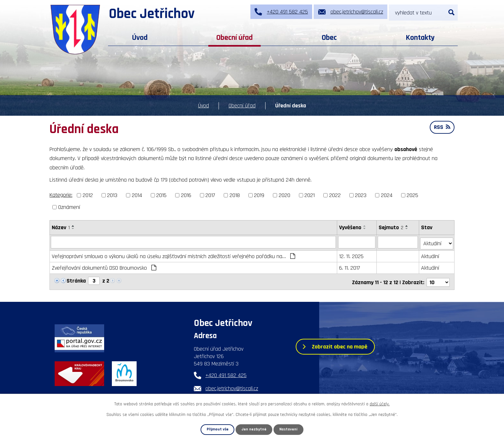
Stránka (76, 279)
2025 (412, 195)
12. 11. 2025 (351, 255)
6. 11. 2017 (350, 267)
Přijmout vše (217, 429)
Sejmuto (391, 227)
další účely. (380, 404)
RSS (442, 128)
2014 (137, 195)
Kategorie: (61, 195)
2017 (210, 195)
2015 (161, 195)
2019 (259, 195)
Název (61, 227)
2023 (361, 195)
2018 (235, 195)
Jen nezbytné (254, 429)
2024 (387, 195)
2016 (186, 195)
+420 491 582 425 (226, 373)
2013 (112, 195)
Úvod (140, 38)
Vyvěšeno (350, 227)
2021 (310, 195)
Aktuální (430, 255)
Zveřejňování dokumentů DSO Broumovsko (104, 267)
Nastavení (289, 429)
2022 (335, 195)
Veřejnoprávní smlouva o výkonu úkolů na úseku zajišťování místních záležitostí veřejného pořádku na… (173, 255)
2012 (88, 195)
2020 (284, 195)
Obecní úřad (234, 38)
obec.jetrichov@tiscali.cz (232, 386)
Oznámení (69, 207)
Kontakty (420, 38)
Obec (329, 38)
